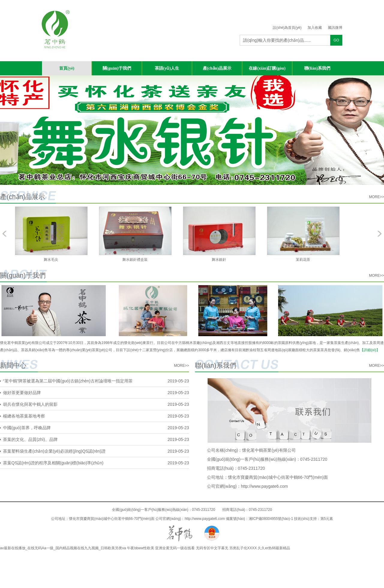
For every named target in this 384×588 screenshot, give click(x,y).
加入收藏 (315, 28)
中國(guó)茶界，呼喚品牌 (27, 428)
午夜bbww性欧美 (141, 548)
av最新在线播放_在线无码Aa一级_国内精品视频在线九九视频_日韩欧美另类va (63, 548)
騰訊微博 (335, 28)
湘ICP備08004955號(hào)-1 (271, 519)
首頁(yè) (67, 68)
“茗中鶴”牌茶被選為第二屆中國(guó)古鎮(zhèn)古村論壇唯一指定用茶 (68, 381)
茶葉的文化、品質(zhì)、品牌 (30, 439)
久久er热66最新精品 (274, 548)
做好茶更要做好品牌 (22, 393)
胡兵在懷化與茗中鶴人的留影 (30, 404)
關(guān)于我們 (117, 68)
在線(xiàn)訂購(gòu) (267, 68)
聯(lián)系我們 (317, 68)
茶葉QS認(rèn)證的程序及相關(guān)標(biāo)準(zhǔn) (53, 463)
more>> (376, 197)
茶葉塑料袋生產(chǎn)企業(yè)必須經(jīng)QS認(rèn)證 (54, 451)
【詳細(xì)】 (370, 350)
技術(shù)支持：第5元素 (313, 519)
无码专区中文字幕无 (212, 548)
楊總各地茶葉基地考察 (24, 416)
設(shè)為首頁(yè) (287, 28)
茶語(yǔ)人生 (167, 68)
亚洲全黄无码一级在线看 (175, 548)
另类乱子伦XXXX (243, 548)
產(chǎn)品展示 (217, 68)
